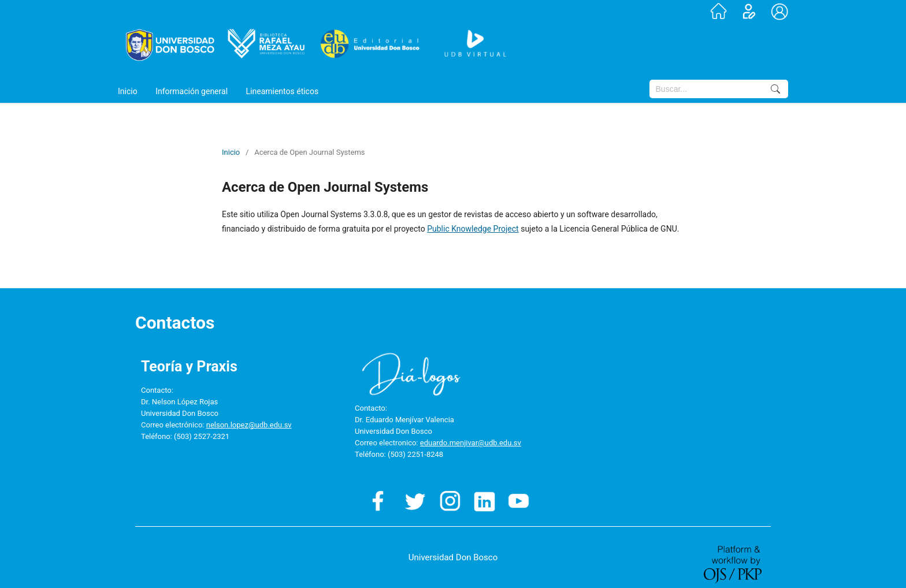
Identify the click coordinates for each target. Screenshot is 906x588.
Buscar (775, 89)
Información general (192, 91)
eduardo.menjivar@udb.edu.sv (471, 443)
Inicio (128, 91)
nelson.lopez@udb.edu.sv (249, 425)
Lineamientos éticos (283, 91)
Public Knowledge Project (473, 229)
